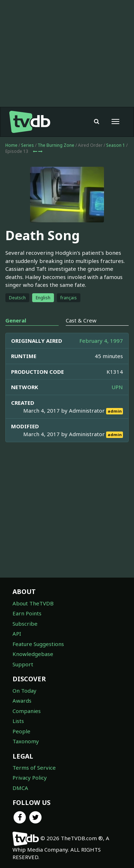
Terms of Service (34, 768)
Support (23, 664)
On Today (24, 691)
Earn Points (27, 613)
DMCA (20, 788)
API (17, 634)
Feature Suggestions (38, 644)
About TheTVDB (33, 603)
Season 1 (116, 145)
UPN (117, 387)
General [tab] (16, 320)
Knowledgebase (33, 654)
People (21, 731)
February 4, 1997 (101, 341)
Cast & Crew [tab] (81, 320)
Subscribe (25, 624)
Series (28, 145)
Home (11, 145)
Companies (27, 711)
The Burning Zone (56, 145)
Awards (22, 701)
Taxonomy (26, 741)
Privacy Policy (30, 777)
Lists (18, 721)
